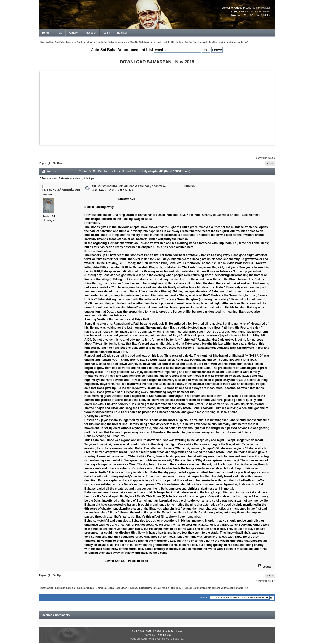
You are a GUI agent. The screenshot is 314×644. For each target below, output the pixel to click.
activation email (260, 11)
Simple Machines (172, 631)
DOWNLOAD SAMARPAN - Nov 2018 (157, 62)
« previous (261, 158)
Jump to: (204, 598)
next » (271, 158)
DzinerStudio (163, 635)
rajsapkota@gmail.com (61, 189)
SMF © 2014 (153, 631)
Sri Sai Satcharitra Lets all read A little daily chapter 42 (129, 186)
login (255, 8)
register (266, 8)
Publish (189, 186)
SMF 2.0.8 (138, 631)
